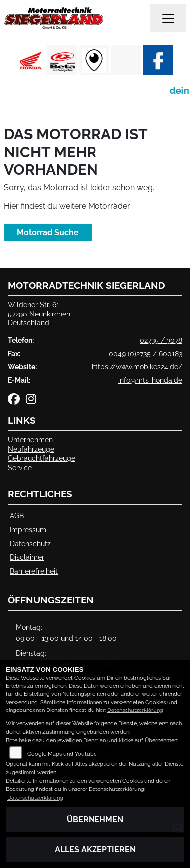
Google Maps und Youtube (62, 754)
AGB (17, 515)
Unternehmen (30, 439)
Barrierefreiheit (34, 571)
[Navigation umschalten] (168, 18)
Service (20, 467)
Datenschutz (30, 543)
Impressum (28, 529)
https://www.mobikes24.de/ (137, 366)
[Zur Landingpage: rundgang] (94, 60)
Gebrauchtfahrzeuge (42, 458)
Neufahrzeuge (31, 449)
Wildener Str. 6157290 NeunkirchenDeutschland (39, 314)
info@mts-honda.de (150, 380)
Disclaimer (27, 557)
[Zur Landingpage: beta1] (62, 60)
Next (176, 63)
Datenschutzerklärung (135, 710)
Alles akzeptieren (95, 849)
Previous (14, 63)
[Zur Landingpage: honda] (30, 60)
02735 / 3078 (161, 340)
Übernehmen (95, 820)
